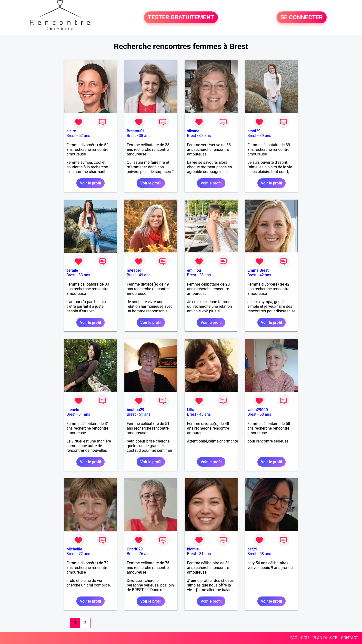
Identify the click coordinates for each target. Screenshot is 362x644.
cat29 (252, 549)
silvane (193, 131)
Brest (71, 136)
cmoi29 (254, 131)
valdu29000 (258, 410)
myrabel (134, 270)
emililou (194, 270)
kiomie (193, 549)
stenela (73, 410)
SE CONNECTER (302, 18)
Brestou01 (136, 131)
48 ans (205, 414)
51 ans (145, 414)
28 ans (205, 275)
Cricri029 (135, 549)
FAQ (294, 638)
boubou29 (136, 410)
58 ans (265, 414)
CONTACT (350, 638)
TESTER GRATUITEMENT (181, 18)
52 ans (84, 136)
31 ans (84, 414)
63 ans (205, 136)
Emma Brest (258, 270)
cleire (71, 131)
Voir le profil (90, 183)
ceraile (72, 270)
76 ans (145, 554)
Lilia (191, 410)
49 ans (145, 275)
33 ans (84, 275)
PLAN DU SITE (325, 638)
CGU (305, 638)
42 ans (265, 275)
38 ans (145, 136)
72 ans (84, 554)
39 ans (265, 136)
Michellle (74, 549)
